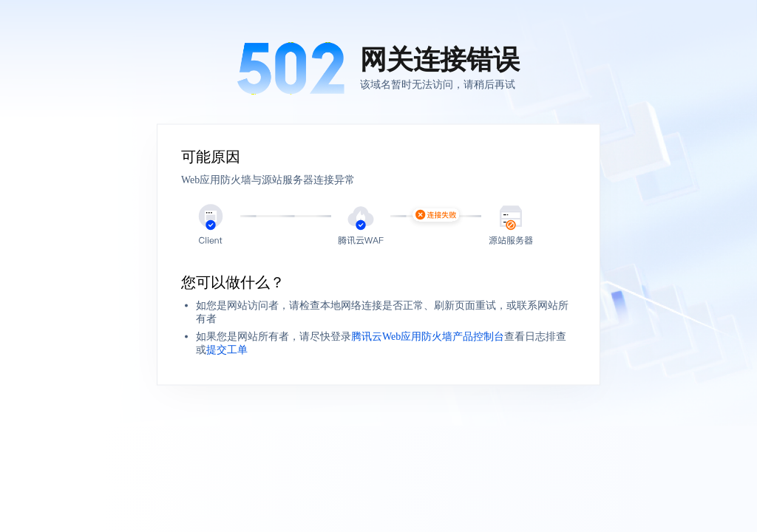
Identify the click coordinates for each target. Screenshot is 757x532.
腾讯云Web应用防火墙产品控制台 (428, 337)
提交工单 (227, 350)
